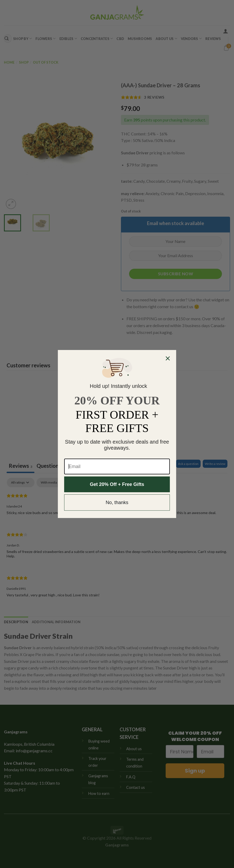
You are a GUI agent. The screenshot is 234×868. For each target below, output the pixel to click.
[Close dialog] (168, 358)
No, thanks (117, 502)
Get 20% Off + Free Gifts (117, 484)
